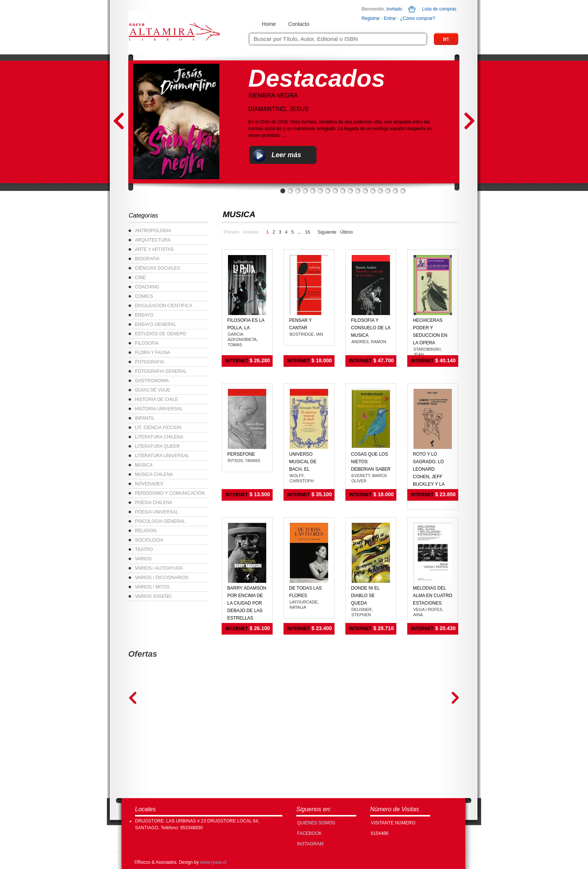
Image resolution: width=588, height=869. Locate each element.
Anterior (251, 232)
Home (269, 24)
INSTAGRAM (310, 844)
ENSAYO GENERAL (156, 324)
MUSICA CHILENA (154, 474)
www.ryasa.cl (213, 862)
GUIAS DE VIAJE (153, 390)
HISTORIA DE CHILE (156, 399)
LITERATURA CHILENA (159, 437)
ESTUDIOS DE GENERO (161, 334)
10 (350, 191)
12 (365, 191)
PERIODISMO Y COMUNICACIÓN (170, 493)
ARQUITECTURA (153, 240)
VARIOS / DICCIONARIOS (162, 578)
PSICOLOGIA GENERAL (160, 521)
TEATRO (144, 549)
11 (358, 191)
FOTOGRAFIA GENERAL (161, 371)
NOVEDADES (149, 484)
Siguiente (327, 232)
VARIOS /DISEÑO (153, 596)
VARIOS (143, 559)
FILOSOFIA (147, 343)
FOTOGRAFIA (150, 362)
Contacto (299, 24)
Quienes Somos (316, 823)
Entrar (390, 18)
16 (395, 191)
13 (373, 191)
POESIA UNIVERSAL (157, 512)
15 (388, 191)
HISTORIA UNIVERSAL (159, 409)
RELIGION (146, 531)
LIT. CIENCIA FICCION (158, 428)
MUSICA (144, 465)
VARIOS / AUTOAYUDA (159, 568)
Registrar (371, 18)
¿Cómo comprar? (418, 18)
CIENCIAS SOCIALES (157, 268)
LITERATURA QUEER (157, 446)
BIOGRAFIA (147, 259)
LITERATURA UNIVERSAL (162, 456)
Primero (231, 232)
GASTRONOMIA (152, 381)
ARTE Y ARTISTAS (154, 249)
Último (346, 232)
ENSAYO (144, 315)
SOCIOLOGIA (149, 540)
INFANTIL (145, 418)
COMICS (144, 296)
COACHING (147, 287)
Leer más (286, 155)
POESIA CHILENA (154, 503)
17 (403, 191)
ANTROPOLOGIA (153, 231)
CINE (140, 278)
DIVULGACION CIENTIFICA (164, 306)
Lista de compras (439, 9)
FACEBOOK (309, 833)
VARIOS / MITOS (152, 587)
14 (380, 191)
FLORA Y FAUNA (153, 353)
